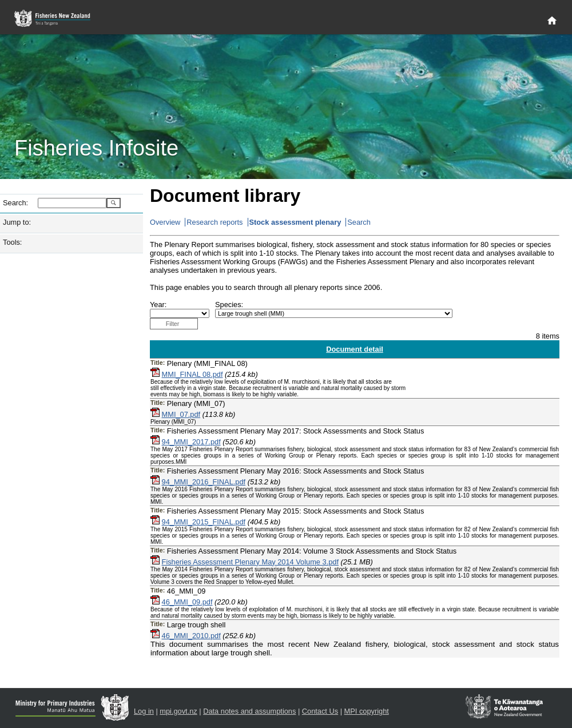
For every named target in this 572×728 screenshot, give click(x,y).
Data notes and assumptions (249, 711)
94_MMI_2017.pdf (191, 442)
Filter (173, 324)
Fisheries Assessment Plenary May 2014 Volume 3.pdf (250, 562)
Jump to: (17, 222)
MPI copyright (367, 711)
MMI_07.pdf (181, 414)
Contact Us (320, 711)
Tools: (12, 242)
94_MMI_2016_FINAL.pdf (204, 482)
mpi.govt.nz (178, 711)
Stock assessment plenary (295, 222)
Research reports (214, 222)
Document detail (355, 349)
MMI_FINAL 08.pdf (192, 374)
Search (359, 222)
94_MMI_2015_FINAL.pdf (204, 522)
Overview (165, 222)
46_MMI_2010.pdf (191, 636)
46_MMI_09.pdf (187, 602)
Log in (144, 711)
